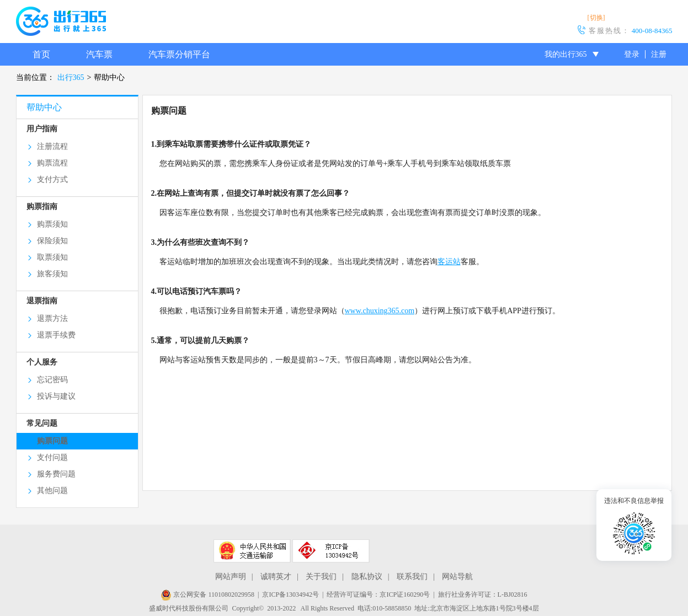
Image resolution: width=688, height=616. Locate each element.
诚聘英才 (276, 577)
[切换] (596, 18)
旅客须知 (52, 274)
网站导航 (457, 577)
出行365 (71, 77)
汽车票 (99, 54)
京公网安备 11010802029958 (207, 594)
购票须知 (52, 224)
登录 (632, 54)
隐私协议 (367, 577)
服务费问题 (56, 474)
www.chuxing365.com (380, 311)
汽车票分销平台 (179, 54)
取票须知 (52, 257)
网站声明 (231, 577)
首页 (41, 54)
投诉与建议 (56, 396)
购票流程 (52, 163)
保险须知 (52, 241)
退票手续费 (56, 335)
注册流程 (52, 146)
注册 (659, 54)
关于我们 (321, 577)
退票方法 (52, 318)
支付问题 (52, 457)
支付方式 (52, 180)
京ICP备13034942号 (290, 594)
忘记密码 (52, 380)
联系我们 (412, 577)
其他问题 (52, 491)
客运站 (449, 262)
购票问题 (52, 441)
